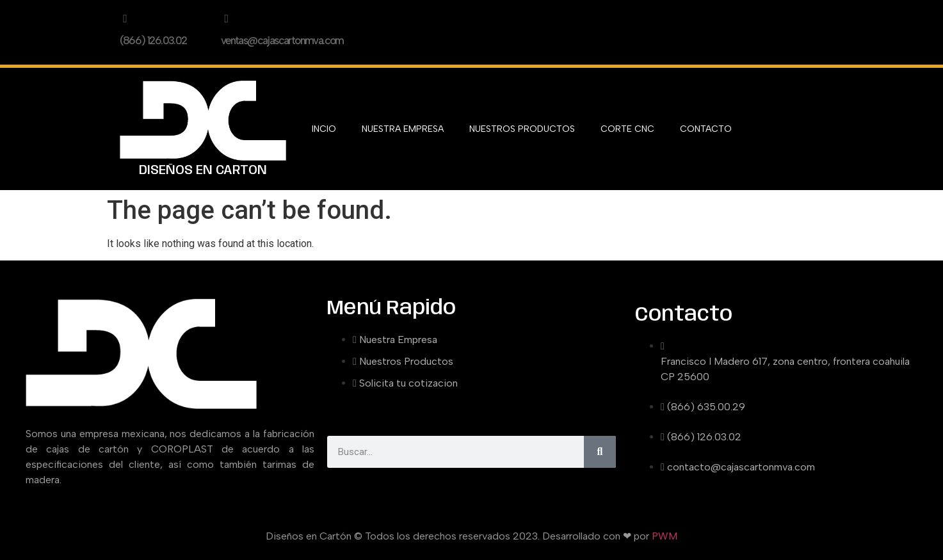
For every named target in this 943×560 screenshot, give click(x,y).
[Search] (600, 452)
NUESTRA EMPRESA (403, 129)
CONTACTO (706, 129)
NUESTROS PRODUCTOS (522, 129)
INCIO (324, 129)
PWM (665, 536)
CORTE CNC (627, 129)
